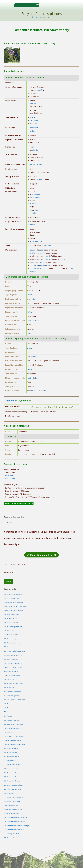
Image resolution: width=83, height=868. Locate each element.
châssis (48, 256)
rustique (34, 299)
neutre (33, 165)
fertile (32, 147)
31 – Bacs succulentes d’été (13, 655)
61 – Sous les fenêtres (11, 773)
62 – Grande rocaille (11, 777)
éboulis (33, 104)
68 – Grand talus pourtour (13, 801)
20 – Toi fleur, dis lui (11, 631)
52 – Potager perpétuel (12, 720)
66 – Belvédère (9, 793)
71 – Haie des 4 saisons (12, 813)
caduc (32, 131)
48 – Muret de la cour (11, 704)
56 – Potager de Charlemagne (14, 736)
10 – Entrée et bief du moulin (14, 594)
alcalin (40, 165)
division (33, 253)
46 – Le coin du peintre (12, 696)
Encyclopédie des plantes (43, 17)
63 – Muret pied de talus (12, 781)
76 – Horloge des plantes (12, 834)
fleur (41, 180)
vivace (32, 117)
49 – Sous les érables (11, 708)
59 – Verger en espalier (12, 749)
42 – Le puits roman (11, 679)
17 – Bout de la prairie (11, 623)
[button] (37, 5)
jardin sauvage (36, 197)
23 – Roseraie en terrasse (12, 643)
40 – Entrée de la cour (11, 671)
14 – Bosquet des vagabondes (14, 610)
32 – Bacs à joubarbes (11, 659)
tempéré (38, 90)
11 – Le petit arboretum (12, 598)
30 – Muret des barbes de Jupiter (15, 651)
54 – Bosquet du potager (12, 728)
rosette (42, 250)
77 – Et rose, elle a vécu (12, 838)
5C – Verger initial (10, 761)
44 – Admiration (9, 688)
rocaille (33, 213)
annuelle (33, 123)
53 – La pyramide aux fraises (13, 724)
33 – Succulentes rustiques (13, 663)
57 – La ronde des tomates (13, 740)
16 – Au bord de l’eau (11, 619)
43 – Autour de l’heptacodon (13, 684)
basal (48, 265)
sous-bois (36, 194)
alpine (37, 210)
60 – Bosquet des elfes (11, 769)
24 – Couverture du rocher (13, 647)
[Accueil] (32, 17)
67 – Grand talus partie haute (14, 797)
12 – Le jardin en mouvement (14, 602)
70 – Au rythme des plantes (13, 809)
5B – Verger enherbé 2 (11, 757)
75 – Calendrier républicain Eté (14, 830)
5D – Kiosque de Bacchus (12, 765)
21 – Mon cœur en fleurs (12, 635)
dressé (30, 333)
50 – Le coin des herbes (12, 712)
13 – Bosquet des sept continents (15, 606)
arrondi (34, 391)
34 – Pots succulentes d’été (13, 667)
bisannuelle (34, 120)
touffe (42, 253)
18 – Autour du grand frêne (13, 627)
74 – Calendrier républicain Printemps (16, 826)
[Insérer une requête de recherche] (41, 522)
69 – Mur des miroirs (11, 805)
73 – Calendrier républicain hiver (15, 822)
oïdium (33, 225)
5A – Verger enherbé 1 (11, 752)
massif (32, 204)
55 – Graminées (9, 732)
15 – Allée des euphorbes (12, 614)
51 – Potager (8, 716)
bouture (33, 250)
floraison (47, 246)
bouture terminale (37, 269)
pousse (42, 265)
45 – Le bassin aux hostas (12, 692)
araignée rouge (36, 241)
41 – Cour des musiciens (12, 675)
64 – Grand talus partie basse (14, 785)
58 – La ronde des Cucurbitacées (15, 744)
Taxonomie (10, 401)
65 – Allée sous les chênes (13, 789)
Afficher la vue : (9, 573)
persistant (34, 128)
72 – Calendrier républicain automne (16, 817)
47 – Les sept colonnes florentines (15, 700)
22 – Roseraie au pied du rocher (14, 639)
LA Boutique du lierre (42, 555)
